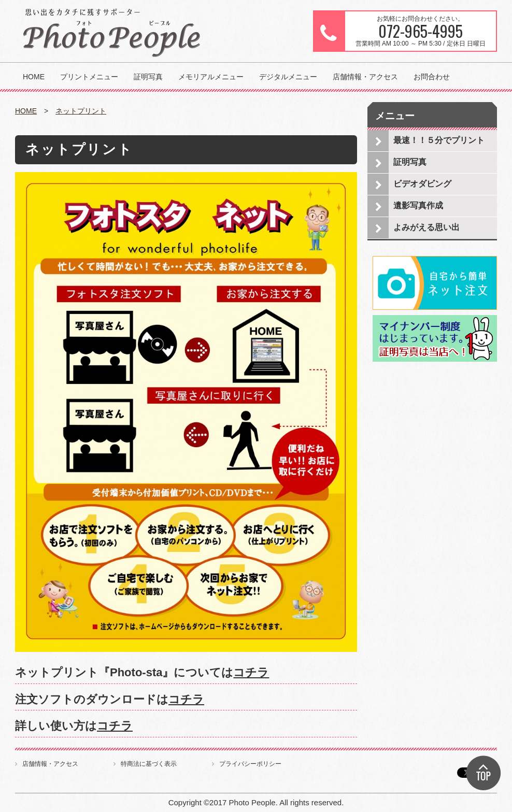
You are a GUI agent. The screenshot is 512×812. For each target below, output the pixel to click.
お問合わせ (432, 77)
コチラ (251, 672)
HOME (34, 77)
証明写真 (148, 77)
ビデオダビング (422, 184)
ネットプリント (81, 111)
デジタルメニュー (288, 77)
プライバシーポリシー (250, 764)
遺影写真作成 (418, 205)
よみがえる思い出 (426, 227)
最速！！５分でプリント (439, 140)
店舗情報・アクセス (365, 77)
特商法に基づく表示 (149, 764)
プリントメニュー (89, 77)
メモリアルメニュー (211, 77)
